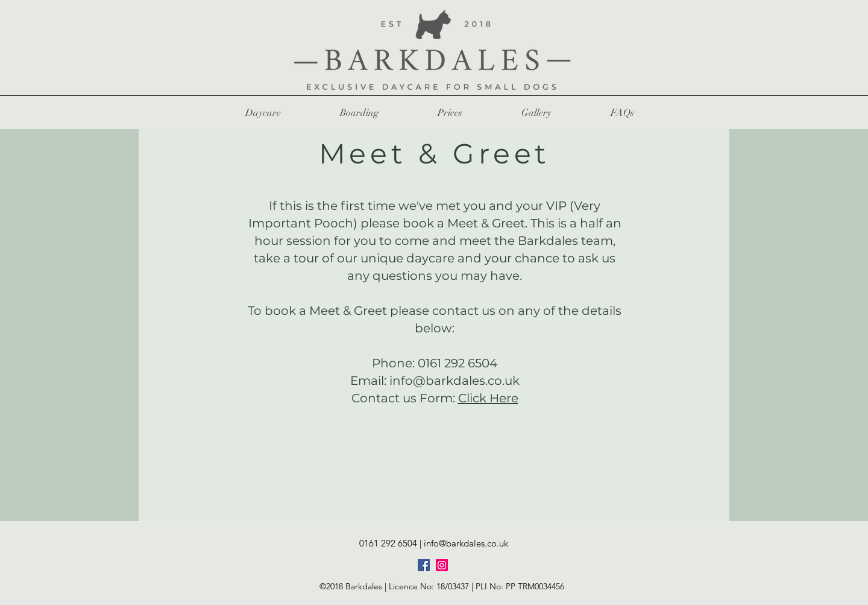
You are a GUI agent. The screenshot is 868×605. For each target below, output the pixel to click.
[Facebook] (424, 565)
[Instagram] (442, 565)
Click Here (488, 398)
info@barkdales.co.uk (454, 381)
